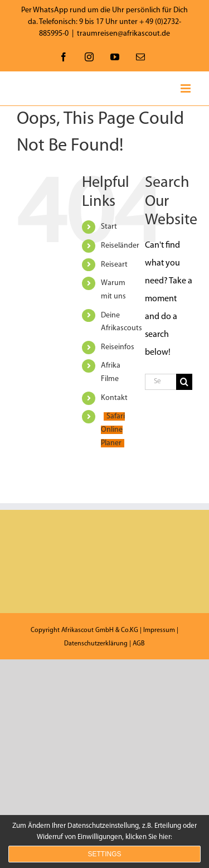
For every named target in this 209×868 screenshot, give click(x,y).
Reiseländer (120, 246)
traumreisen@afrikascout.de (123, 34)
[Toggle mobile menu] (186, 88)
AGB (139, 644)
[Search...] (161, 382)
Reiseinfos (118, 347)
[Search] (184, 382)
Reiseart (114, 265)
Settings (104, 854)
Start (109, 227)
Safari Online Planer (113, 430)
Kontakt (114, 398)
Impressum (159, 630)
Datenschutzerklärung (96, 644)
